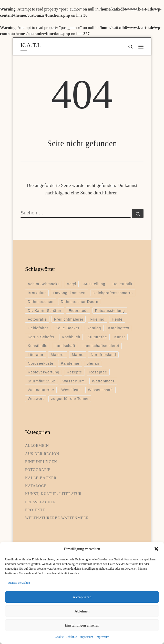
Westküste (71, 390)
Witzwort (36, 399)
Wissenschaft (100, 390)
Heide (117, 319)
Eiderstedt (78, 311)
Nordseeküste (41, 363)
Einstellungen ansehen (82, 625)
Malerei (58, 355)
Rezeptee (98, 372)
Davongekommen (69, 293)
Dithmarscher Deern (80, 302)
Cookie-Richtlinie (66, 637)
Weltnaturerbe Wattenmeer (57, 518)
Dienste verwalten (19, 583)
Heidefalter (38, 328)
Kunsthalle (38, 346)
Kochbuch (71, 337)
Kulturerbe (97, 337)
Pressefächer (40, 502)
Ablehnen (82, 611)
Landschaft (65, 346)
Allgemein (37, 445)
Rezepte (74, 372)
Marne (78, 355)
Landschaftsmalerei (101, 346)
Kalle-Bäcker (68, 328)
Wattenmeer (103, 381)
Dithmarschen (41, 302)
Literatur (36, 355)
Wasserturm (74, 381)
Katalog (94, 328)
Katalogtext (119, 328)
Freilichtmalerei (69, 319)
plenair (93, 363)
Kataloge (36, 486)
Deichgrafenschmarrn (113, 293)
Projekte (35, 510)
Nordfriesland (103, 355)
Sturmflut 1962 (42, 381)
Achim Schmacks (44, 284)
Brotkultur (37, 293)
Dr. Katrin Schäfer (45, 311)
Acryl (71, 284)
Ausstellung (94, 284)
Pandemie (70, 363)
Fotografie (37, 319)
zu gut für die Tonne (70, 399)
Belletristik (122, 284)
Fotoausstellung (110, 311)
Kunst (120, 337)
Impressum (86, 637)
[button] (156, 549)
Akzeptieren (82, 597)
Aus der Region (42, 454)
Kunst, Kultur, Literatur (53, 494)
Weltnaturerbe (41, 390)
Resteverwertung (44, 372)
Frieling (98, 319)
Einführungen (41, 462)
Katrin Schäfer (41, 337)
